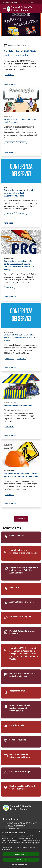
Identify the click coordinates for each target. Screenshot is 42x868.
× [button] (39, 832)
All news (21, 519)
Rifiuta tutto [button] (21, 860)
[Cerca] (37, 9)
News (10, 45)
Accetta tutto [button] (21, 854)
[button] (21, 864)
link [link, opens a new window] (9, 849)
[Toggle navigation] (4, 9)
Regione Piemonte (10, 2)
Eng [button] (34, 2)
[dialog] (21, 849)
